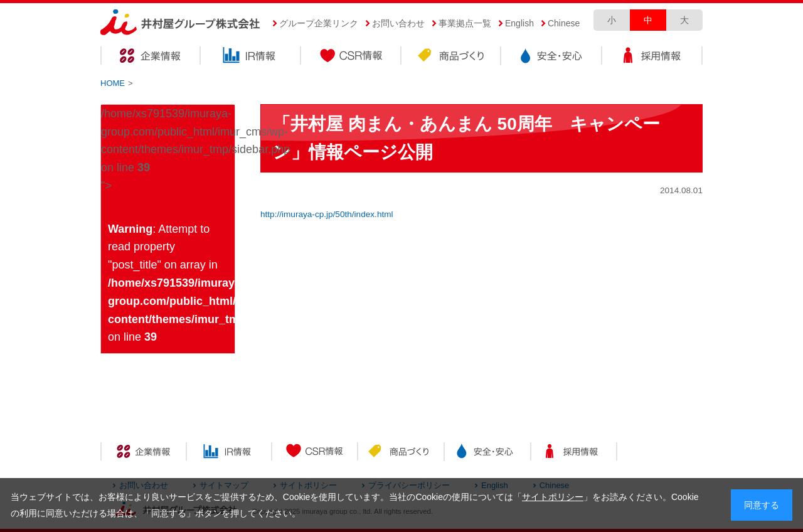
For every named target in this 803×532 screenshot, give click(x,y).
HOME (113, 83)
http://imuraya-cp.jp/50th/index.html (327, 214)
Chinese (564, 23)
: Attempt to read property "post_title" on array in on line (171, 283)
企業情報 (151, 57)
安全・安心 (552, 57)
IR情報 (251, 57)
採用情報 (652, 57)
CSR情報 (351, 57)
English (519, 23)
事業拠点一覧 (465, 23)
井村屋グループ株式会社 (180, 23)
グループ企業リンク (319, 23)
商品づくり (452, 57)
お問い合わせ (398, 23)
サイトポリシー (553, 497)
